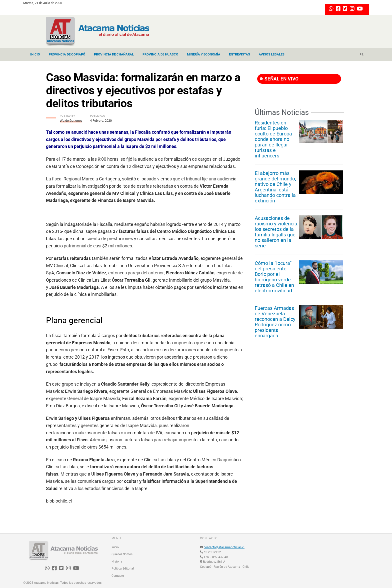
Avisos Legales (272, 54)
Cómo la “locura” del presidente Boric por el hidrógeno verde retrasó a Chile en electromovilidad (274, 277)
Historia (117, 562)
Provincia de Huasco (160, 54)
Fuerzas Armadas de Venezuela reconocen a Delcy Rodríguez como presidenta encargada (275, 322)
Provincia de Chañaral (114, 54)
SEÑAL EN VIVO (279, 79)
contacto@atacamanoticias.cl (224, 547)
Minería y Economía (204, 54)
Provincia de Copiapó (67, 54)
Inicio (35, 54)
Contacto (118, 576)
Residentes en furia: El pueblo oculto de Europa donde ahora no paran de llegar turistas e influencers (273, 139)
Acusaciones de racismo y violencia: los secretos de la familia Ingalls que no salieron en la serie (277, 232)
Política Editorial (123, 569)
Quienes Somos (122, 554)
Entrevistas (239, 54)
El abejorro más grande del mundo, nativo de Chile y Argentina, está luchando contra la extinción (275, 187)
